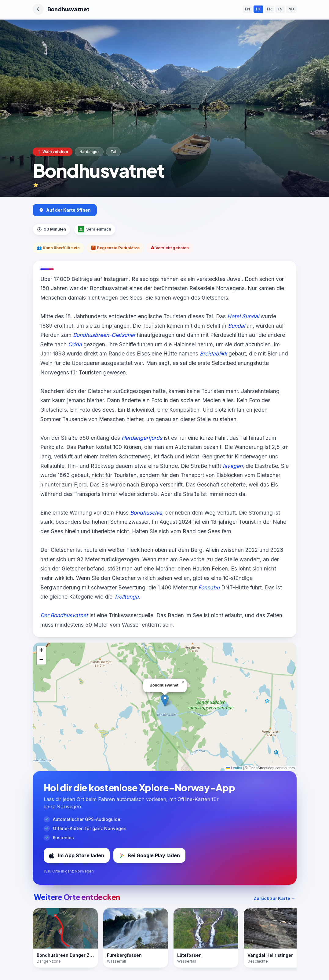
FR (269, 9)
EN (247, 9)
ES (280, 9)
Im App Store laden (77, 855)
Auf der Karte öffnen (65, 210)
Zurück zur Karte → (274, 898)
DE (258, 9)
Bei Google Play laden (149, 855)
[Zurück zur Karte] (38, 9)
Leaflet (234, 768)
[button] (165, 700)
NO (291, 9)
